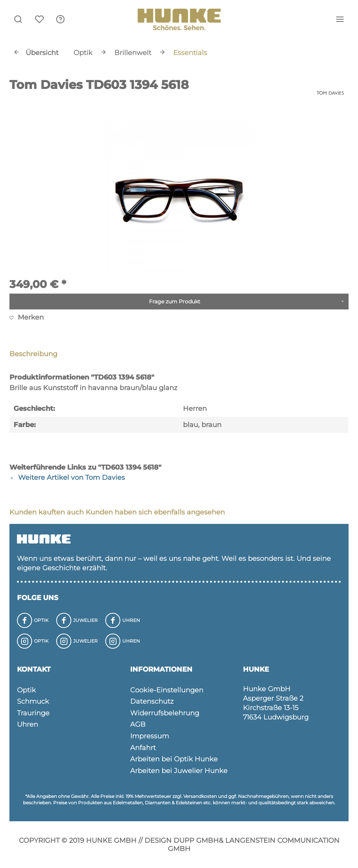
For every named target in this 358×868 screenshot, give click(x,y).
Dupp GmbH (196, 840)
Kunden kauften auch (47, 512)
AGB (138, 724)
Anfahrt (143, 748)
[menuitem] (60, 19)
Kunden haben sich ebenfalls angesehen (155, 512)
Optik (26, 690)
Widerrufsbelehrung (165, 713)
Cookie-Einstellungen (167, 690)
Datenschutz (152, 701)
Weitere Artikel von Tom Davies (67, 478)
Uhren (28, 724)
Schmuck (33, 701)
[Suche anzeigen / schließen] (18, 19)
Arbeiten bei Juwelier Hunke (179, 771)
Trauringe (33, 713)
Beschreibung (33, 354)
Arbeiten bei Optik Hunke (174, 759)
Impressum (150, 736)
